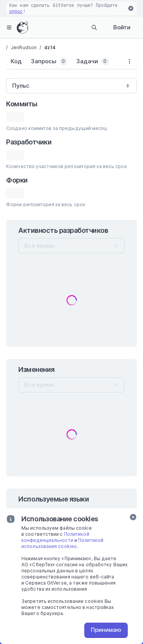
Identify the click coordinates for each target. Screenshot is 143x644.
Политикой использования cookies (62, 543)
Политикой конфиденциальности (55, 537)
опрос (16, 11)
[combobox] (71, 86)
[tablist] (64, 63)
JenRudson (24, 47)
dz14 (50, 47)
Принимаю (106, 630)
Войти (122, 27)
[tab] (16, 61)
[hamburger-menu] (9, 27)
